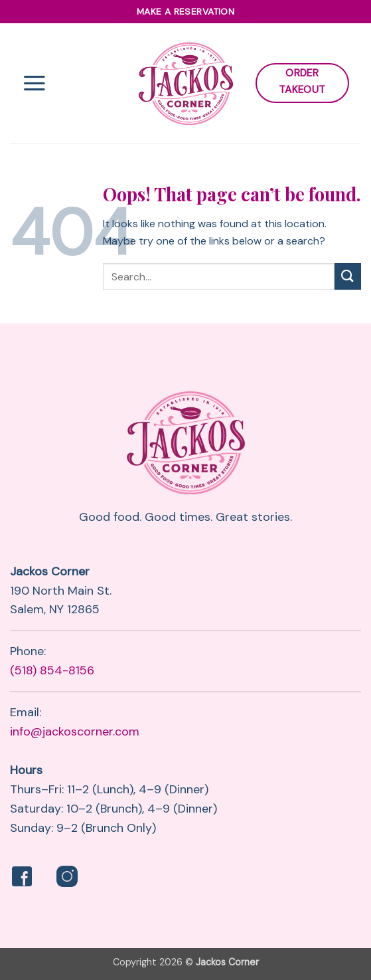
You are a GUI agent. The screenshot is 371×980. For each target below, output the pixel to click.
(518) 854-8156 (52, 670)
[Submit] (348, 276)
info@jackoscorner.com (75, 732)
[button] (35, 83)
